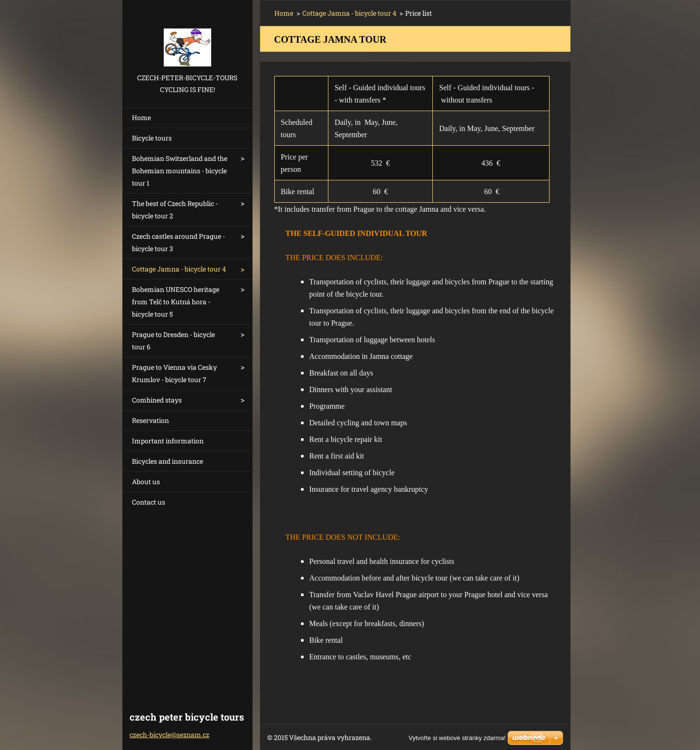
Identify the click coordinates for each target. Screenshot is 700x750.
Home (141, 117)
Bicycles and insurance (168, 461)
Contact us (149, 502)
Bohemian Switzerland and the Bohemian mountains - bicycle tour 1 (180, 171)
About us (146, 482)
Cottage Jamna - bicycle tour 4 (179, 269)
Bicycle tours (152, 138)
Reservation (150, 420)
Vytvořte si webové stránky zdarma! (457, 738)
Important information (168, 441)
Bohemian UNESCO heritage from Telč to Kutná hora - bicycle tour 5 (176, 302)
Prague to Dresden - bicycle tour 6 (173, 341)
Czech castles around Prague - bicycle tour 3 (178, 242)
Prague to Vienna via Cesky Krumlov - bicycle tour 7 (174, 373)
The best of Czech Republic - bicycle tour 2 (175, 210)
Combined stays (157, 400)
